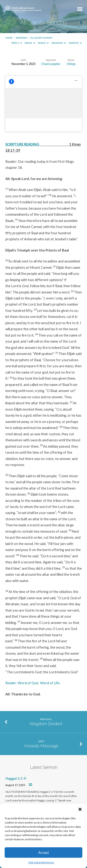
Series (30, 43)
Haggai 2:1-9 (16, 778)
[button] (80, 809)
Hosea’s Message (41, 746)
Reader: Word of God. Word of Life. (33, 683)
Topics (17, 43)
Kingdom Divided (46, 724)
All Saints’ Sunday (41, 38)
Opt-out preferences (41, 862)
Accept (44, 852)
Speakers (59, 43)
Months (75, 43)
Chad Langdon (51, 64)
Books (43, 43)
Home (9, 38)
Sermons (21, 38)
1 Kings (71, 64)
